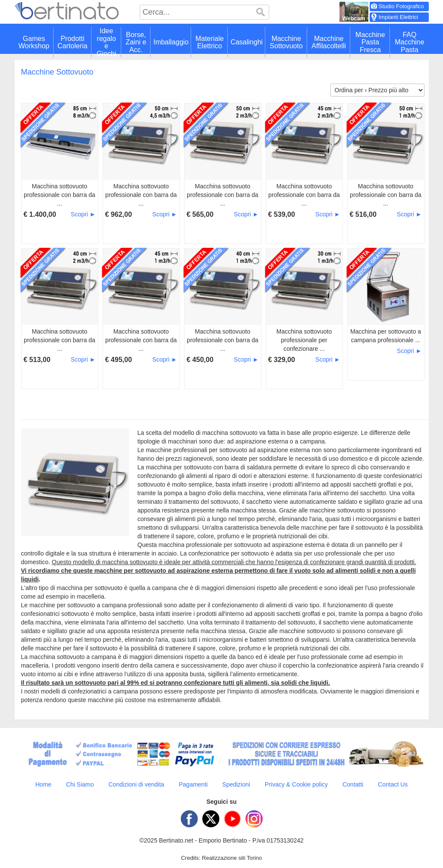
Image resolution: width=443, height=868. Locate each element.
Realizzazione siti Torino (232, 858)
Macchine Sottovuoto (57, 72)
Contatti (353, 784)
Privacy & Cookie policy (296, 784)
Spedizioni (236, 784)
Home (43, 784)
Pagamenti (193, 784)
